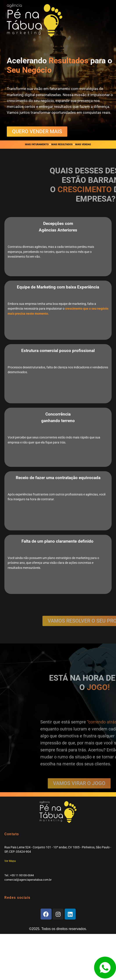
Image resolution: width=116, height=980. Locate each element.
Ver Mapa (10, 861)
